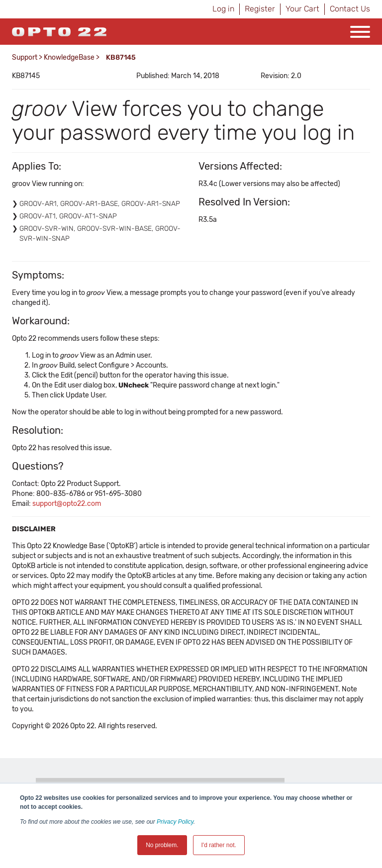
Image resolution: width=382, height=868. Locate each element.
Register (260, 9)
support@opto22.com (67, 504)
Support (25, 57)
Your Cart (302, 9)
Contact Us (350, 9)
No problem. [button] (162, 845)
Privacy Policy (175, 822)
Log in (223, 9)
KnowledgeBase (69, 57)
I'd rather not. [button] (219, 845)
